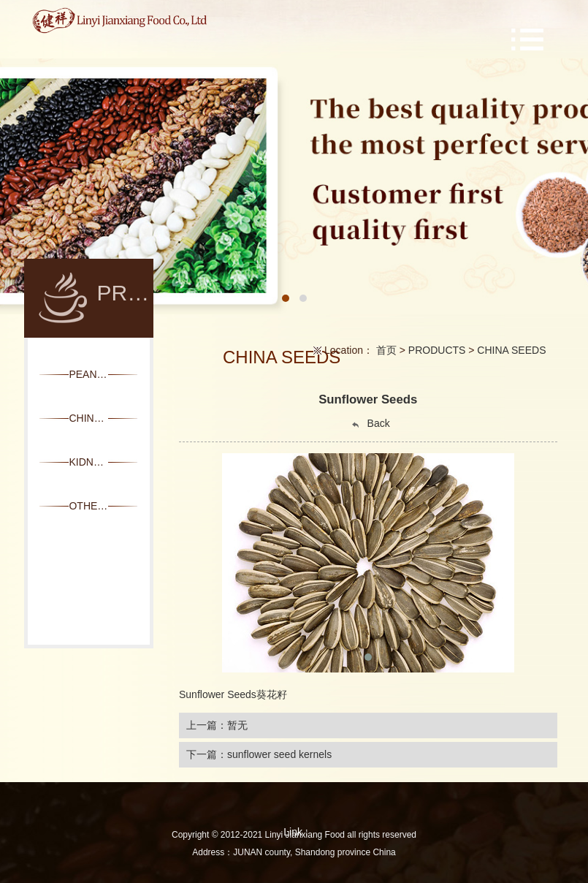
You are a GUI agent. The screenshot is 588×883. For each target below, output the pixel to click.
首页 (386, 350)
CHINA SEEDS (511, 350)
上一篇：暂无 (217, 725)
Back (370, 424)
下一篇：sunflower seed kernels (259, 754)
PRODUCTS (437, 350)
